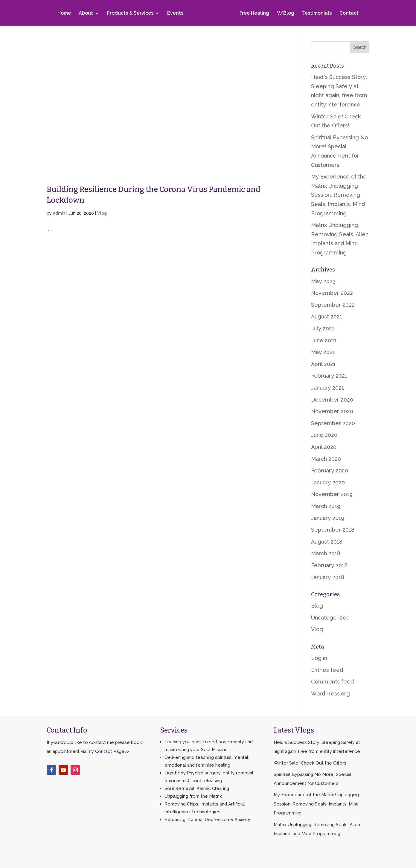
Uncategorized (330, 618)
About (87, 14)
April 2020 (324, 447)
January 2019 (328, 518)
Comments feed (332, 682)
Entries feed (327, 670)
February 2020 (330, 470)
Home (65, 14)
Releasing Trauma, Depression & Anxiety (207, 820)
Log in (319, 658)
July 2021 (323, 328)
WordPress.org (330, 694)
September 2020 (333, 423)
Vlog (102, 213)
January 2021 (327, 388)
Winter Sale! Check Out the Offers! (311, 763)
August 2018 (327, 542)
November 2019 (332, 494)
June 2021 (324, 340)
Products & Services (131, 14)
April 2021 (323, 364)
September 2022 (333, 305)
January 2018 (328, 577)
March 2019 (326, 506)
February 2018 (329, 565)
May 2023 (323, 281)
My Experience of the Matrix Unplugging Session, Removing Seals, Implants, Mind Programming (339, 195)
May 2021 (323, 352)
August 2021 (327, 316)
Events (176, 14)
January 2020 (328, 482)
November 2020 (332, 411)
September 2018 (333, 530)
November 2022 (332, 293)
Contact (348, 14)
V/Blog (284, 14)
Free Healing (253, 14)
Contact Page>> (112, 751)
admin (59, 213)
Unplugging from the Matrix (193, 796)
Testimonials (316, 14)
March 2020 (326, 459)
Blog (317, 606)
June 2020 (324, 435)
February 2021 (329, 376)
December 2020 (332, 400)
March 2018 (326, 553)
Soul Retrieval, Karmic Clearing (197, 788)
